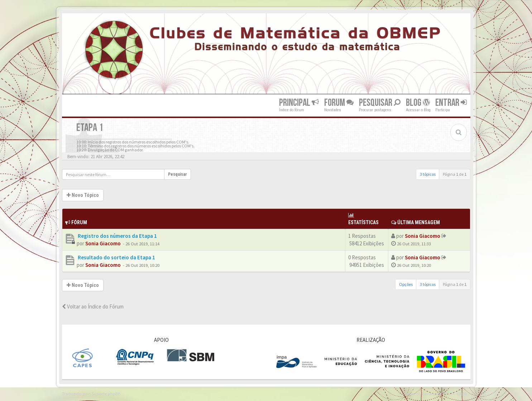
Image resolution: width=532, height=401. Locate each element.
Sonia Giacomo (103, 243)
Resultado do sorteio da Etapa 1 (116, 257)
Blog (418, 103)
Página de (455, 174)
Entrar (451, 103)
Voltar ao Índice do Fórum (93, 306)
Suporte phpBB (106, 393)
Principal (299, 103)
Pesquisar (380, 103)
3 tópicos (428, 174)
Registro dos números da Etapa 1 (117, 236)
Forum (339, 103)
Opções (406, 284)
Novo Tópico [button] (83, 195)
